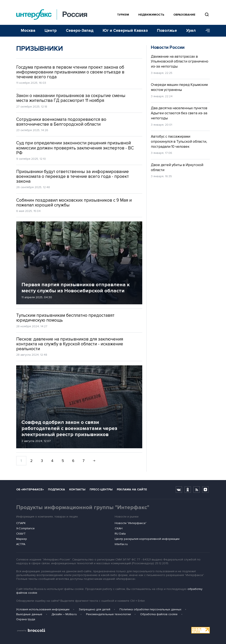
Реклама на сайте (132, 489)
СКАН (119, 528)
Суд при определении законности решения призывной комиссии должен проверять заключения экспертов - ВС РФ (75, 148)
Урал (191, 31)
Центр (51, 31)
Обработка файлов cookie (159, 614)
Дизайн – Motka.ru (64, 614)
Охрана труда (26, 619)
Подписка (56, 489)
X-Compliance (25, 528)
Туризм (123, 15)
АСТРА (21, 544)
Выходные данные (29, 614)
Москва (28, 31)
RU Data (120, 534)
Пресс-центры (101, 489)
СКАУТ (21, 534)
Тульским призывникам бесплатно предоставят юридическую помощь (65, 318)
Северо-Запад (80, 31)
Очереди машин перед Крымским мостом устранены (179, 87)
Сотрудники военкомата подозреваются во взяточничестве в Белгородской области (61, 122)
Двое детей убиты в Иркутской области (177, 167)
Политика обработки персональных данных (150, 609)
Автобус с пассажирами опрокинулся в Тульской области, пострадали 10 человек (179, 142)
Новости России (168, 47)
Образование (184, 15)
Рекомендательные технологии (108, 614)
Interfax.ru (121, 544)
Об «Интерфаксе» (30, 489)
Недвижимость (151, 15)
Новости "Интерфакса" (131, 523)
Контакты (77, 489)
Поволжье (167, 31)
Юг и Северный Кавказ (125, 31)
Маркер (22, 539)
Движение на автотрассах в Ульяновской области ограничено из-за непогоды (180, 62)
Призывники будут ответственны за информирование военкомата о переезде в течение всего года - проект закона (72, 176)
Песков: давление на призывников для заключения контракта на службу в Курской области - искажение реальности (70, 344)
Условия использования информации (43, 609)
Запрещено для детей (94, 609)
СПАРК (21, 523)
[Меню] (206, 31)
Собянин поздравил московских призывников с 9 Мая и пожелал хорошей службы (74, 203)
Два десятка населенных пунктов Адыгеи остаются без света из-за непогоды (179, 113)
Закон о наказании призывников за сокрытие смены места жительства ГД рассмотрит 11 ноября (71, 98)
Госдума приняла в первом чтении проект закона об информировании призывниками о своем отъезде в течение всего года (70, 72)
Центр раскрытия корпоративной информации (147, 539)
